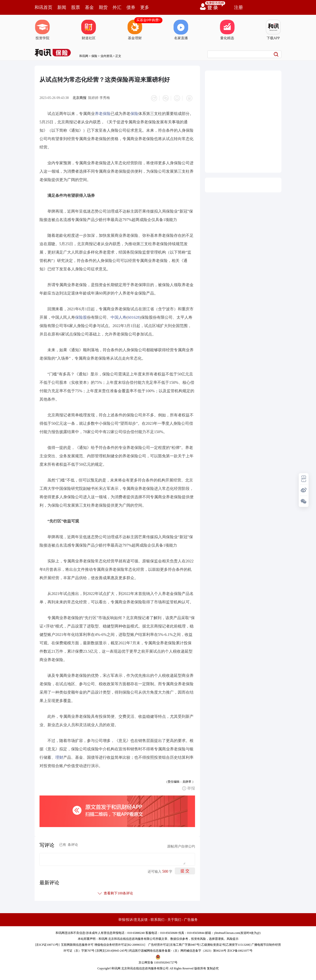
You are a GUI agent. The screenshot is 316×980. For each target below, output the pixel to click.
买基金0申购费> (148, 20)
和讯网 (84, 56)
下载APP (273, 30)
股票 (76, 7)
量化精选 (227, 30)
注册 (238, 7)
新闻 (62, 7)
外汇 (117, 7)
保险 (94, 56)
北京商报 (79, 98)
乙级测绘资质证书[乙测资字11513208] (226, 944)
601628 (134, 316)
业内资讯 (106, 56)
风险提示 (233, 938)
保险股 (81, 316)
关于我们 (174, 919)
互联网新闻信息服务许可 (77, 944)
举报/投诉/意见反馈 (133, 919)
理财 (59, 756)
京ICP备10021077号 (240, 950)
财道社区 (89, 30)
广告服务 (191, 919)
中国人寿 (118, 316)
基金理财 (135, 30)
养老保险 (103, 113)
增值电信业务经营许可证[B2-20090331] (120, 944)
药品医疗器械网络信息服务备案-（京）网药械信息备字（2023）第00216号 (178, 950)
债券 (131, 7)
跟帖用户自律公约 (181, 845)
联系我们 (158, 919)
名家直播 (181, 30)
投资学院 (42, 30)
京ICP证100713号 (47, 944)
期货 (103, 7)
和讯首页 (43, 7)
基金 (89, 7)
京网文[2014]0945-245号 (112, 950)
